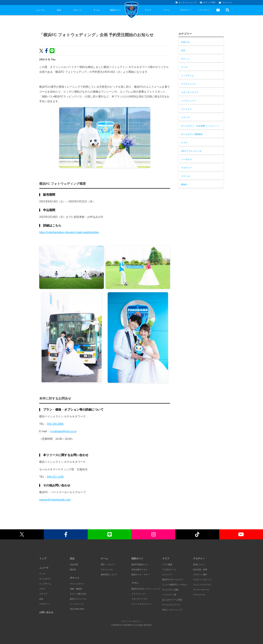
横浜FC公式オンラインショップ (146, 589)
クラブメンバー (189, 84)
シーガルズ (186, 159)
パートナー (204, 10)
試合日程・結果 (200, 570)
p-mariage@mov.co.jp (63, 431)
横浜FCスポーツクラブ (173, 580)
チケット (78, 10)
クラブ (148, 10)
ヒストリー (167, 575)
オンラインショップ (186, 3)
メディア (185, 117)
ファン (166, 10)
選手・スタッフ (108, 565)
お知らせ (185, 42)
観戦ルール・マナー (141, 575)
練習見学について (109, 575)
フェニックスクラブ (202, 585)
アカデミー (185, 10)
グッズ (184, 67)
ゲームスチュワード (171, 605)
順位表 (73, 570)
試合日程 (74, 565)
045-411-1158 (55, 477)
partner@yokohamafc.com (55, 500)
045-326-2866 (55, 424)
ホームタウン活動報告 (192, 134)
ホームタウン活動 (170, 590)
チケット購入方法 (78, 594)
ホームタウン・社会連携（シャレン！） (201, 126)
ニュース (40, 10)
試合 (59, 10)
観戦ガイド (115, 10)
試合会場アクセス (140, 570)
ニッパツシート (77, 604)
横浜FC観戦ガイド (140, 565)
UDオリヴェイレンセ (191, 151)
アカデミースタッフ (202, 580)
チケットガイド (77, 584)
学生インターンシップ (172, 610)
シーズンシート (189, 101)
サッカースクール (201, 590)
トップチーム (188, 76)
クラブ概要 (167, 565)
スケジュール (107, 570)
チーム (97, 10)
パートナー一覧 (169, 595)
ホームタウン (45, 579)
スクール (185, 176)
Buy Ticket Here (77, 609)
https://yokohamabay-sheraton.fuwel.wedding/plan (69, 232)
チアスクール (199, 595)
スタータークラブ (190, 92)
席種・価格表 (76, 589)
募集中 (184, 185)
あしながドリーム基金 (172, 600)
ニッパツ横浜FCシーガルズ (175, 585)
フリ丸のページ (169, 570)
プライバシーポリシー (131, 621)
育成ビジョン (199, 565)
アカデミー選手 (200, 575)
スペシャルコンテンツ (142, 604)
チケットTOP (208, 3)
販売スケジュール (78, 599)
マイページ (225, 3)
